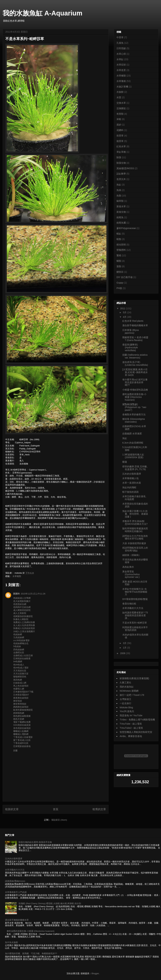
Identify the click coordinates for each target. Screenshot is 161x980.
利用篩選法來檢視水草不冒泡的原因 (135, 629)
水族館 (120, 92)
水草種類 (17, 576)
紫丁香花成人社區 (22, 740)
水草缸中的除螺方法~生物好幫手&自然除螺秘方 (135, 592)
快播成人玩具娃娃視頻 (24, 628)
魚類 (119, 196)
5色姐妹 (17, 646)
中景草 (120, 37)
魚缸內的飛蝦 (129, 487)
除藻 (119, 157)
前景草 (120, 136)
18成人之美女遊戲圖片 (24, 631)
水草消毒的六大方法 (133, 608)
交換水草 (121, 103)
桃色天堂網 (19, 719)
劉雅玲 (17, 594)
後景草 (120, 141)
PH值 (119, 288)
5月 (125, 312)
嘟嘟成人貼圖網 (21, 731)
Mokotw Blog (126, 707)
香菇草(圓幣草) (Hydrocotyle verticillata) (130, 347)
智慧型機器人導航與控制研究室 (136, 732)
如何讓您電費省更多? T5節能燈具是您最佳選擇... (135, 615)
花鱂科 (120, 130)
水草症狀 (121, 65)
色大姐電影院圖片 (22, 601)
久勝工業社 (125, 683)
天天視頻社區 (20, 671)
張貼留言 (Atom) (59, 820)
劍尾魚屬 (121, 223)
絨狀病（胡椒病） (132, 555)
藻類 (119, 266)
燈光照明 (121, 245)
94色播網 (18, 662)
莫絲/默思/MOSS (125, 168)
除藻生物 (121, 163)
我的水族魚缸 (127, 687)
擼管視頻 (18, 701)
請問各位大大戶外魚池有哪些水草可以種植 (135, 537)
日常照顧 (121, 48)
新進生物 (121, 212)
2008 (123, 653)
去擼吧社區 (19, 653)
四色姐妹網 (19, 650)
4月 (125, 317)
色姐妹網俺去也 (21, 643)
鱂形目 (120, 272)
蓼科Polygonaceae (126, 228)
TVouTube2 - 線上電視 (131, 728)
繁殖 (119, 255)
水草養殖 (121, 81)
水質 (119, 97)
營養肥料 (121, 250)
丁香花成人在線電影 (23, 737)
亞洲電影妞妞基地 (22, 746)
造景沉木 (121, 179)
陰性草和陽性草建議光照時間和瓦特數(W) (135, 530)
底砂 (119, 125)
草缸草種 (121, 152)
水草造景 (121, 70)
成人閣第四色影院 (22, 610)
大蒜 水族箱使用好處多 (134, 543)
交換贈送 (121, 108)
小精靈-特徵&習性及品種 (135, 390)
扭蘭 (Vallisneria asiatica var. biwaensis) (135, 356)
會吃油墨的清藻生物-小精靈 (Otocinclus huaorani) (134, 397)
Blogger (95, 973)
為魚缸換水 (128, 567)
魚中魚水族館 (11, 942)
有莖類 (120, 114)
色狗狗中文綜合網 (22, 607)
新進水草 (121, 206)
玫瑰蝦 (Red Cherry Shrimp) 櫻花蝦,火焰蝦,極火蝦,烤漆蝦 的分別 (50, 903)
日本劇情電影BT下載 (23, 692)
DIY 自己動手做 (125, 277)
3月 (125, 643)
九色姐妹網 (19, 637)
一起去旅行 (125, 703)
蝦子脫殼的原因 (130, 492)
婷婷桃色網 (19, 713)
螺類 (119, 261)
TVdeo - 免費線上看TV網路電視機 (137, 720)
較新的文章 (12, 809)
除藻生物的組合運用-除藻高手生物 (35, 842)
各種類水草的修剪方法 (134, 414)
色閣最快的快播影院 (23, 616)
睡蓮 (125, 462)
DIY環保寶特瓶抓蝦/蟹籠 (135, 599)
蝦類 (119, 239)
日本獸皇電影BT (21, 695)
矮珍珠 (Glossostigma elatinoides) (134, 420)
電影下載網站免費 (22, 722)
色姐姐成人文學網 (22, 598)
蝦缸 (119, 234)
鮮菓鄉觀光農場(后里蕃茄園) (134, 678)
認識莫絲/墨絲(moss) (15, 881)
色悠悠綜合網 (20, 604)
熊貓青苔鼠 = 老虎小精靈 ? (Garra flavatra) (135, 339)
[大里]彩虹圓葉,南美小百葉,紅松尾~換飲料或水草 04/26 (135, 372)
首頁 (56, 809)
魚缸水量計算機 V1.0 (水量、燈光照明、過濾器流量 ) (135, 514)
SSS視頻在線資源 (22, 725)
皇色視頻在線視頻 (22, 728)
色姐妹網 (18, 634)
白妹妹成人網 (20, 683)
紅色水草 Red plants (133, 321)
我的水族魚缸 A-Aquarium (42, 13)
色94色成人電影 (21, 668)
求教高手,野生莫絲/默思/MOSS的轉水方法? (135, 523)
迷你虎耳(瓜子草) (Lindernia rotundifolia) (135, 364)
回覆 (15, 751)
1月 (125, 648)
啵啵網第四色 (20, 677)
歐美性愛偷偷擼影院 (23, 710)
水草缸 (120, 59)
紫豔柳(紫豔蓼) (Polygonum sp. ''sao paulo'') (134, 407)
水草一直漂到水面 (132, 483)
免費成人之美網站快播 (24, 622)
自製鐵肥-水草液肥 (132, 434)
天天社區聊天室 (21, 674)
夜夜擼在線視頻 (21, 698)
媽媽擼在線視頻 (21, 707)
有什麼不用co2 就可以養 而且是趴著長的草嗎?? (135, 382)
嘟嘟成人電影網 (21, 734)
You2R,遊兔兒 (127, 711)
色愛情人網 (19, 689)
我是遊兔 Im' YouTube (131, 715)
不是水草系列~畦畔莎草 (135, 623)
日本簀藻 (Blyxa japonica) (131, 331)
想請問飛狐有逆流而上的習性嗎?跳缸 (135, 549)
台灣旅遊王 (125, 699)
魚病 (119, 190)
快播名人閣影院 (21, 619)
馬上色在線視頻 (21, 686)
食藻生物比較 (129, 604)
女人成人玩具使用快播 (24, 625)
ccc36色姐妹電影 (21, 640)
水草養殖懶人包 (130, 478)
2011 (123, 308)
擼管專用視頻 (20, 704)
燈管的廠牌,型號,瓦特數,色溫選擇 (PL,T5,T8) (135, 468)
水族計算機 (122, 87)
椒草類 (120, 201)
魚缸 (119, 185)
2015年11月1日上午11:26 (33, 594)
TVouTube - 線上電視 (131, 724)
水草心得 (121, 54)
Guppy (120, 283)
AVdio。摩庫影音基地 (131, 736)
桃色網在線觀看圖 (22, 716)
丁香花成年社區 (21, 743)
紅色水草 (121, 146)
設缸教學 (121, 174)
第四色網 (18, 680)
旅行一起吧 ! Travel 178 (132, 695)
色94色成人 (19, 665)
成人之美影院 (20, 613)
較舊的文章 (99, 809)
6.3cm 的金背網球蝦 (133, 443)
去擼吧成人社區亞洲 (23, 656)
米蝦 (119, 119)
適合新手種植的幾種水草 (135, 325)
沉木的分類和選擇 (132, 474)
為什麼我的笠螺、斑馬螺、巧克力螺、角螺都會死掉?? (31, 953)
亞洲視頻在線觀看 (22, 659)
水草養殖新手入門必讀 (16, 892)
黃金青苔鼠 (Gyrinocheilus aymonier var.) (131, 574)
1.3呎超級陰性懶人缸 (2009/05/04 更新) (133, 456)
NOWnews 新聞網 (129, 691)
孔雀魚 (120, 43)
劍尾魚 (120, 217)
